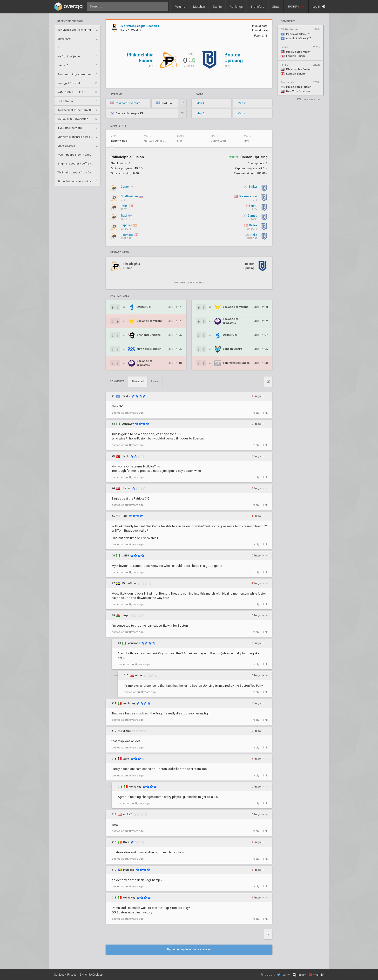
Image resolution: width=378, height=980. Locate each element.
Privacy (72, 975)
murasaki (129, 870)
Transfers (257, 7)
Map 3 (200, 113)
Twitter (283, 975)
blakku (126, 396)
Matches (199, 7)
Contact (59, 975)
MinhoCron (129, 583)
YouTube (316, 975)
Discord (299, 975)
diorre (127, 731)
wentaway (128, 424)
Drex (126, 842)
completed (288, 21)
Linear (155, 381)
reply (256, 413)
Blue (125, 516)
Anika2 (127, 814)
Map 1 (200, 103)
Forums (180, 7)
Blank (125, 456)
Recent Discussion (70, 21)
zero (126, 759)
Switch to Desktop (91, 975)
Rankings (236, 7)
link (265, 413)
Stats (276, 7)
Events (217, 7)
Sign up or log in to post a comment (189, 949)
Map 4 (242, 113)
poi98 (125, 556)
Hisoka (126, 488)
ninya (125, 615)
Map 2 (242, 103)
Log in (319, 7)
